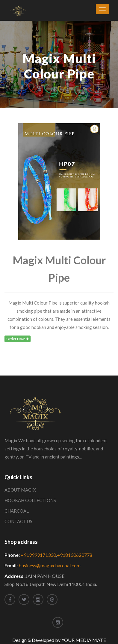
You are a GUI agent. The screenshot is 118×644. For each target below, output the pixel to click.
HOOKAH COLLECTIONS (30, 500)
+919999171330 (38, 555)
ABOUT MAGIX (20, 490)
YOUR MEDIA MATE (84, 640)
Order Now (18, 339)
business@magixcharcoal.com (50, 565)
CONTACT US (18, 521)
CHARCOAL (17, 511)
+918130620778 (75, 555)
